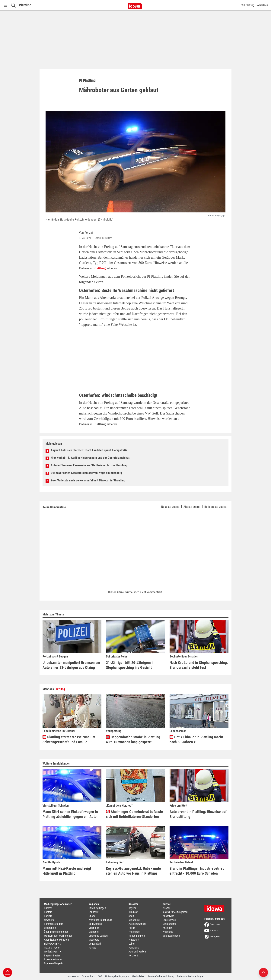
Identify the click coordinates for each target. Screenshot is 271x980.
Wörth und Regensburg (100, 920)
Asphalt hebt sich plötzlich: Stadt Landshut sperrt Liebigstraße (89, 450)
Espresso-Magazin (54, 963)
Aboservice (168, 916)
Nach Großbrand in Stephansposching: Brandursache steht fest (199, 665)
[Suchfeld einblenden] (13, 5)
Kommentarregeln (54, 924)
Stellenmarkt (169, 924)
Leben (132, 944)
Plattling (25, 5)
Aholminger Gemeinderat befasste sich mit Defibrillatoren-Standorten (134, 814)
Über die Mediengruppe (56, 932)
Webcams (168, 932)
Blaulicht (133, 912)
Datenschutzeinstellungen (191, 976)
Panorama (134, 948)
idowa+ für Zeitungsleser (175, 912)
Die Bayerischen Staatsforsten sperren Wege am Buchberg (86, 473)
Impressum (73, 976)
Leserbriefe (50, 928)
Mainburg (94, 932)
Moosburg (94, 940)
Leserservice (169, 920)
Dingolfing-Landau (98, 936)
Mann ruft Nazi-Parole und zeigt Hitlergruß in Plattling (67, 871)
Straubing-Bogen (97, 908)
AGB (100, 976)
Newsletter (50, 920)
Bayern (132, 908)
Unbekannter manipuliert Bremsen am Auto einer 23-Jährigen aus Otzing (71, 665)
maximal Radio (52, 948)
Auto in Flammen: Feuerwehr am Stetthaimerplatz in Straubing (89, 465)
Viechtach (94, 928)
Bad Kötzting (95, 924)
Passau (92, 948)
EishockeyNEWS (52, 944)
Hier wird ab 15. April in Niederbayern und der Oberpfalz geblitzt (90, 458)
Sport (131, 916)
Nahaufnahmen (137, 936)
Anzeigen (167, 928)
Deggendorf (95, 944)
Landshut (94, 912)
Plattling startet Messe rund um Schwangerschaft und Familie (69, 739)
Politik (132, 928)
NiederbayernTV (53, 952)
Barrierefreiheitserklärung (161, 976)
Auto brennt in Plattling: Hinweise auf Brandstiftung (198, 814)
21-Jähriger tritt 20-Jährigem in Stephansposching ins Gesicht (130, 665)
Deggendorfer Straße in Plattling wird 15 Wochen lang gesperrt (133, 739)
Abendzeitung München (56, 940)
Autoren (48, 908)
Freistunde (134, 932)
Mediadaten (138, 976)
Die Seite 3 (134, 920)
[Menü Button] (5, 5)
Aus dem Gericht (137, 924)
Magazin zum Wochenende (58, 936)
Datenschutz (88, 976)
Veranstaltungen (171, 936)
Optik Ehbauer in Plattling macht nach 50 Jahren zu (196, 739)
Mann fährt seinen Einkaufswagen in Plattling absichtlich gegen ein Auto (70, 814)
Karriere (48, 916)
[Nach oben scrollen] (263, 972)
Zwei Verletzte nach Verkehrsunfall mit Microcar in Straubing (88, 480)
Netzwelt (133, 955)
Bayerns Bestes (52, 955)
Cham (92, 916)
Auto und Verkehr (138, 952)
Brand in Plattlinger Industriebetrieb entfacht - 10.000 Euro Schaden (197, 871)
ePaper (166, 908)
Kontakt (48, 912)
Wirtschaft (134, 940)
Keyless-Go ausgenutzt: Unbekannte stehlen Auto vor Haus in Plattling (133, 871)
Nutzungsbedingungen (117, 976)
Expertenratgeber (53, 959)
